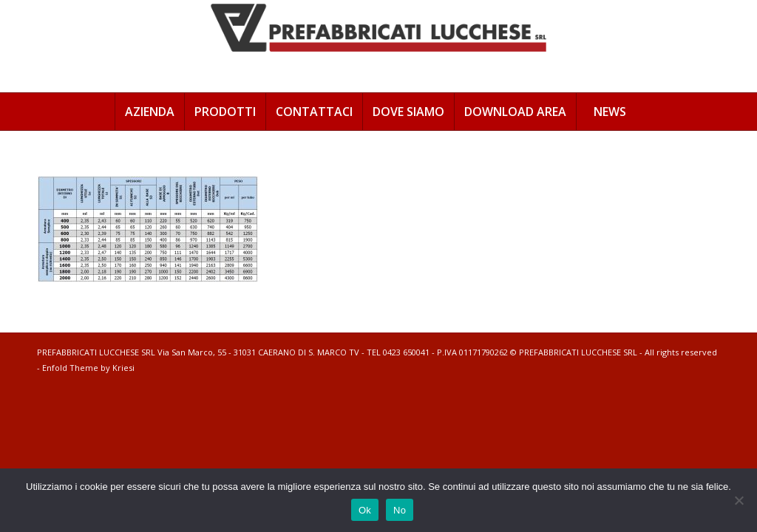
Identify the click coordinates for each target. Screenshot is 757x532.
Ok (365, 510)
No (400, 510)
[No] (739, 500)
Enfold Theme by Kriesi (88, 368)
